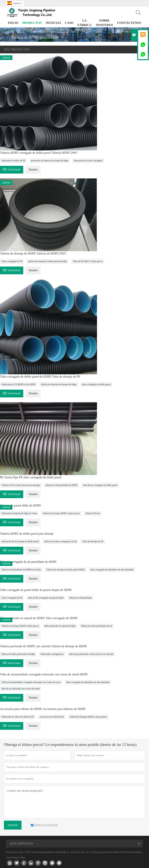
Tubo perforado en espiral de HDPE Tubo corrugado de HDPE (39, 618)
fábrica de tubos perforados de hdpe (18, 654)
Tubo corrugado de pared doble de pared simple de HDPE (36, 590)
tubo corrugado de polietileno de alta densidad (112, 570)
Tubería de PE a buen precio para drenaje (21, 485)
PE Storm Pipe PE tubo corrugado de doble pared (31, 477)
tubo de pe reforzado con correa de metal (21, 689)
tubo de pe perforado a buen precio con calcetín (91, 654)
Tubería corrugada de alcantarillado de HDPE (28, 562)
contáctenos (129, 23)
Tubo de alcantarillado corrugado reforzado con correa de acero (31, 682)
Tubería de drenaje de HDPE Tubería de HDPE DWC (33, 253)
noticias (53, 23)
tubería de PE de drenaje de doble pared (20, 541)
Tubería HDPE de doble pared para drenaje (27, 534)
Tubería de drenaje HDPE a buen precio (61, 513)
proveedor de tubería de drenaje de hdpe (50, 161)
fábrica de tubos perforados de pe (97, 626)
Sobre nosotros (104, 23)
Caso (69, 23)
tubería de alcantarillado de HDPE (62, 485)
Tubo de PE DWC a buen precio (88, 261)
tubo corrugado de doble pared (96, 384)
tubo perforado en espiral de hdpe (60, 626)
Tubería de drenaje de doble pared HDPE (66, 570)
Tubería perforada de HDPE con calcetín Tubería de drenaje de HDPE (43, 646)
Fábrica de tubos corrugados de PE (60, 541)
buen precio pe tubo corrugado (88, 161)
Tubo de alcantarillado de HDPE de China (21, 570)
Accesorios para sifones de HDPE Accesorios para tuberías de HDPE (43, 709)
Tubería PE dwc (93, 513)
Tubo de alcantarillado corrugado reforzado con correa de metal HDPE (44, 674)
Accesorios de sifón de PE (52, 717)
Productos (32, 23)
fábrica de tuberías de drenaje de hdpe (59, 384)
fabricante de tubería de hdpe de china (19, 513)
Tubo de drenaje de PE (93, 541)
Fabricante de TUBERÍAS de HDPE (19, 384)
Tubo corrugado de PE (12, 261)
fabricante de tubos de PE (13, 161)
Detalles (33, 170)
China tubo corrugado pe (52, 654)
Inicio (13, 23)
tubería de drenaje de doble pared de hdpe (48, 261)
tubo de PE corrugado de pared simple (46, 598)
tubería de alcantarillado (81, 598)
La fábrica (84, 23)
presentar (13, 825)
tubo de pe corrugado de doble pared (100, 485)
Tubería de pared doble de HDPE (21, 505)
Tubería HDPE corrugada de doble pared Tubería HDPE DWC (39, 153)
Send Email (12, 169)
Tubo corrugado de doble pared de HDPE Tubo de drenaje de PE (40, 377)
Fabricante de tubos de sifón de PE (18, 717)
